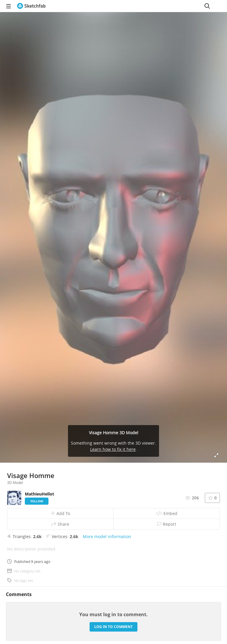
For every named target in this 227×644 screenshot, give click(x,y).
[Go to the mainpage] (31, 6)
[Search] (207, 6)
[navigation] (9, 6)
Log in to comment (113, 627)
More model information (107, 536)
